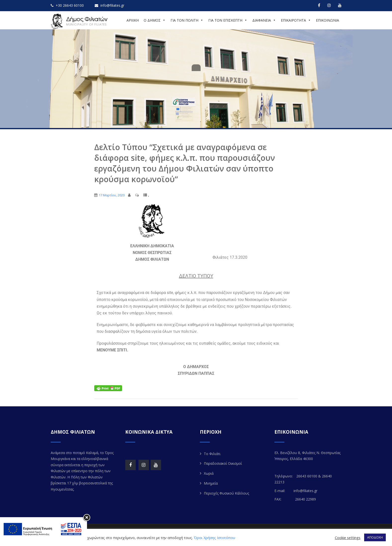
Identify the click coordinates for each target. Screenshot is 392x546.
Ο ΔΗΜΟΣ (155, 20)
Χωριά (209, 473)
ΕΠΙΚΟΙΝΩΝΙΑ (327, 20)
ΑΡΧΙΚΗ (133, 20)
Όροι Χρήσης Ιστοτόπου (215, 538)
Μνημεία (211, 483)
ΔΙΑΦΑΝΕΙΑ (264, 20)
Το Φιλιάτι (212, 454)
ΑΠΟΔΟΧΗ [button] (375, 537)
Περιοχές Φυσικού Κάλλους (226, 493)
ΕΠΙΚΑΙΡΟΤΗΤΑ (296, 20)
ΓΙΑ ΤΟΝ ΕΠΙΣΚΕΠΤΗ (228, 20)
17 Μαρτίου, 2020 (112, 195)
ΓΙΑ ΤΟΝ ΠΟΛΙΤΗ (187, 20)
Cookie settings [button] (348, 538)
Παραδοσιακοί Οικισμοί (223, 463)
